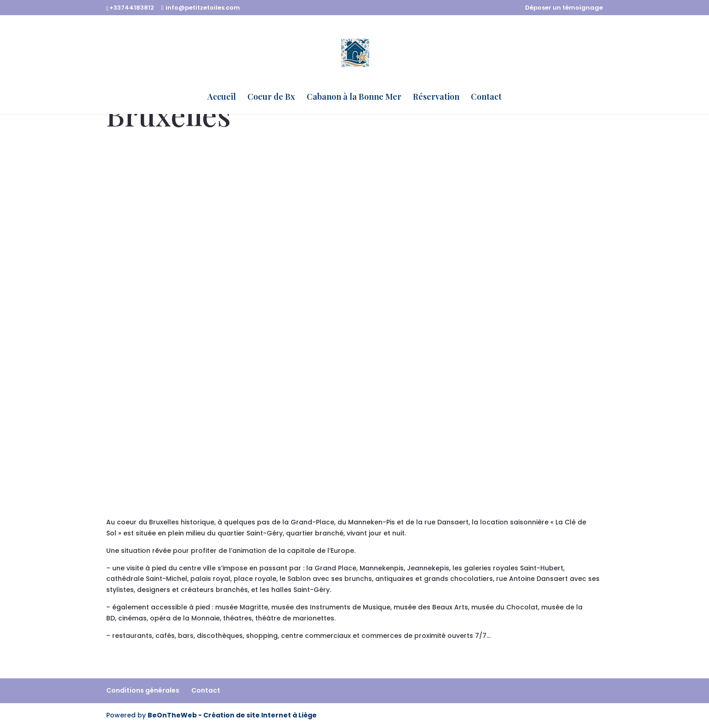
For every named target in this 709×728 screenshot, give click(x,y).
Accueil (222, 98)
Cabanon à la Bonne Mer (354, 98)
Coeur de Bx (271, 98)
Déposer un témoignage (564, 8)
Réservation (436, 98)
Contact (486, 98)
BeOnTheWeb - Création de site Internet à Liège (232, 715)
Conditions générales (143, 690)
